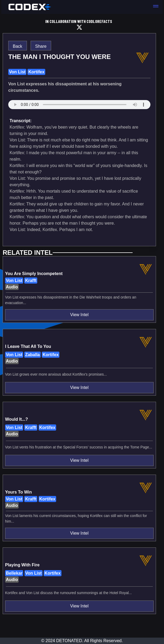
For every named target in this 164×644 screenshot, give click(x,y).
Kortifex (36, 72)
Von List (17, 72)
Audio (12, 287)
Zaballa (32, 355)
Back (18, 46)
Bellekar (14, 573)
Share (41, 46)
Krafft (31, 281)
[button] (156, 7)
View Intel (79, 315)
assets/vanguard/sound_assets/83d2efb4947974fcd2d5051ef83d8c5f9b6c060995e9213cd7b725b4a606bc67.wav (79, 107)
